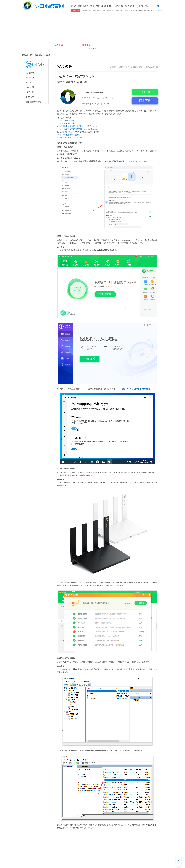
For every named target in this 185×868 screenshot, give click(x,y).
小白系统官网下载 (67, 121)
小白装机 (120, 10)
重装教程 (83, 6)
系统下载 (106, 6)
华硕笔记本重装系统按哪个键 (135, 10)
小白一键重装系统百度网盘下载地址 (71, 129)
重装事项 (30, 78)
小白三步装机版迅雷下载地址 (69, 135)
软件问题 (30, 87)
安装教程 (47, 55)
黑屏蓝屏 (30, 97)
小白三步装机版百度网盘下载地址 (70, 126)
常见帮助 (130, 6)
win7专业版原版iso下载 (106, 10)
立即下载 (145, 92)
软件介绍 (95, 6)
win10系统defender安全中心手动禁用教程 (133, 389)
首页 (74, 6)
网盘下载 (145, 101)
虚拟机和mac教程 (34, 102)
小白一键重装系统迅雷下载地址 (70, 138)
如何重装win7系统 (89, 10)
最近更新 (38, 55)
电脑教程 (118, 6)
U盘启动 (30, 82)
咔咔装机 (151, 10)
